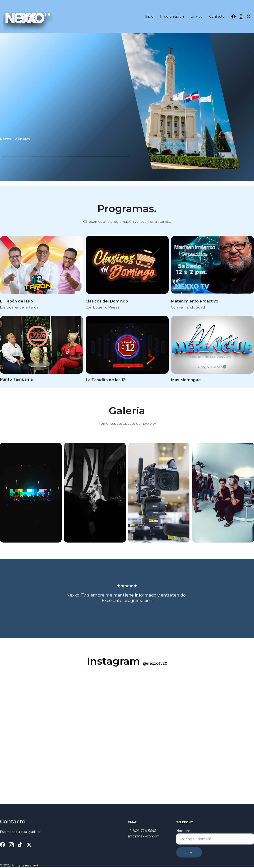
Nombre (183, 836)
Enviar (189, 857)
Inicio (149, 16)
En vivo (196, 16)
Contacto (217, 16)
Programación (172, 16)
